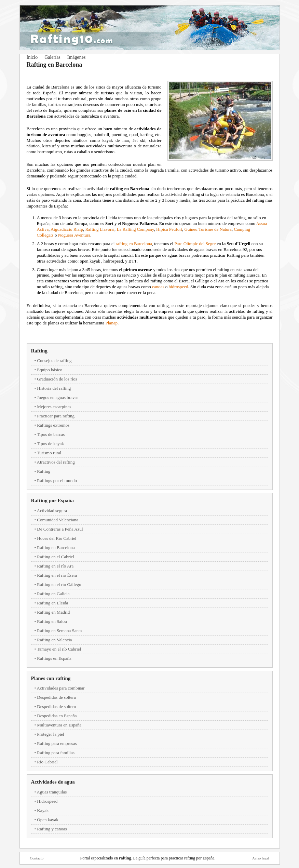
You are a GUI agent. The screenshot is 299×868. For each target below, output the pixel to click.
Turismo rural (49, 453)
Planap (112, 323)
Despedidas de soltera (56, 697)
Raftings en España (54, 658)
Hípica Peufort (169, 229)
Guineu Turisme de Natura (208, 229)
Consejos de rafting (54, 360)
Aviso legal (261, 858)
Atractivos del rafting (56, 462)
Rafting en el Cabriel (56, 557)
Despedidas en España (57, 716)
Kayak (43, 810)
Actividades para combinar (61, 688)
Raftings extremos (53, 425)
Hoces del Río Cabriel (57, 538)
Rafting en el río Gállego (59, 584)
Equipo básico (50, 370)
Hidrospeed (47, 801)
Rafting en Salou (52, 621)
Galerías (52, 57)
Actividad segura (52, 511)
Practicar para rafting (56, 416)
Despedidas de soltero (56, 706)
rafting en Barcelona (134, 244)
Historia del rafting (54, 388)
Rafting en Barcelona (56, 547)
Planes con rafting (51, 678)
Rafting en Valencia (54, 640)
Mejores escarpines (54, 407)
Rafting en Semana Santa (59, 631)
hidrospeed (178, 287)
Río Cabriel (47, 762)
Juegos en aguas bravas (58, 397)
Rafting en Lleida (52, 603)
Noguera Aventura (74, 235)
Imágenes (77, 57)
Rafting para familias (56, 753)
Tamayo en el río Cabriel (59, 649)
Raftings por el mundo (57, 480)
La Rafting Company (135, 229)
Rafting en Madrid (53, 612)
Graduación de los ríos (57, 379)
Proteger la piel (50, 734)
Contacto (37, 858)
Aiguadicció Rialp (67, 229)
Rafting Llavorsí (100, 229)
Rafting (39, 351)
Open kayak (47, 820)
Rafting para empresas (57, 743)
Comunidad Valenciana (58, 520)
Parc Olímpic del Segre (195, 244)
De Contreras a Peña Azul (60, 529)
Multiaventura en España (59, 725)
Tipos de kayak (50, 444)
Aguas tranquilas (52, 792)
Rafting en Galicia (53, 594)
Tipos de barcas (51, 434)
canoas (158, 287)
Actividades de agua (53, 782)
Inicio (32, 57)
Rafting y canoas (52, 829)
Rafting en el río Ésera (57, 575)
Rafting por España (53, 500)
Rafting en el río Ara (55, 566)
